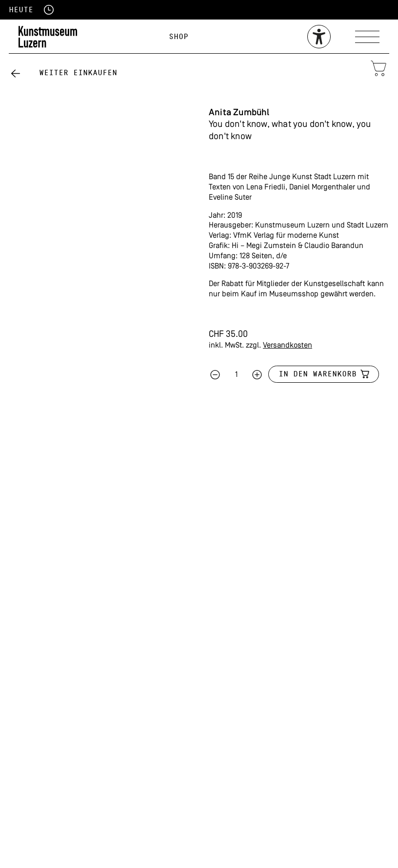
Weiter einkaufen (78, 73)
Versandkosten (288, 346)
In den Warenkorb (318, 374)
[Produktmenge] (236, 375)
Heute (21, 10)
